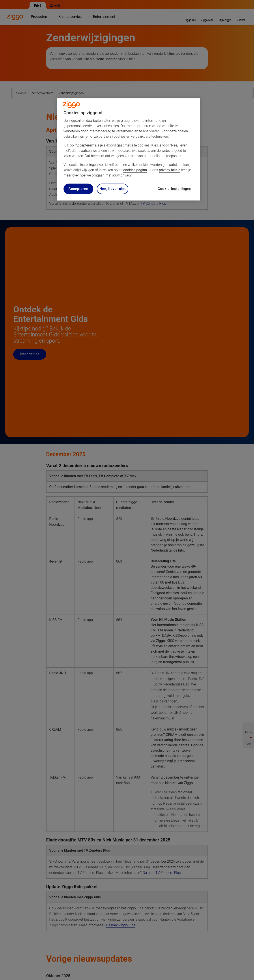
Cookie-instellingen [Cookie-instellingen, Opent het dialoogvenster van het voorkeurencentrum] (175, 189)
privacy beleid (170, 170)
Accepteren (78, 189)
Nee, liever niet (113, 189)
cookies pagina (135, 170)
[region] (129, 149)
